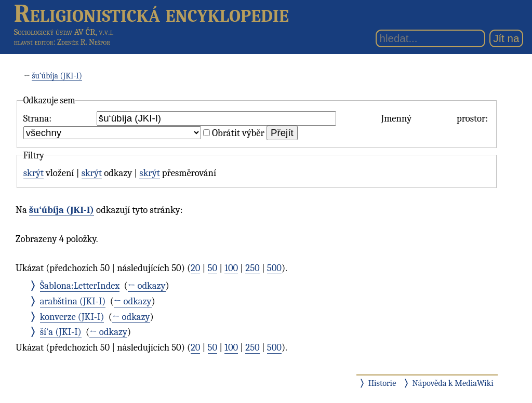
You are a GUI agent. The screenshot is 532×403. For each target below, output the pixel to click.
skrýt (34, 173)
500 (274, 268)
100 (231, 268)
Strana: (37, 118)
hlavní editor (34, 42)
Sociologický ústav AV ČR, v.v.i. (64, 32)
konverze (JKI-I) (72, 317)
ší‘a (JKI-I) (61, 332)
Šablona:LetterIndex (80, 286)
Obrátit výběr (238, 133)
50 (213, 268)
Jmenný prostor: (434, 118)
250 (252, 268)
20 (195, 268)
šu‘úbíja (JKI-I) (57, 76)
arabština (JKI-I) (73, 301)
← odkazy (147, 286)
